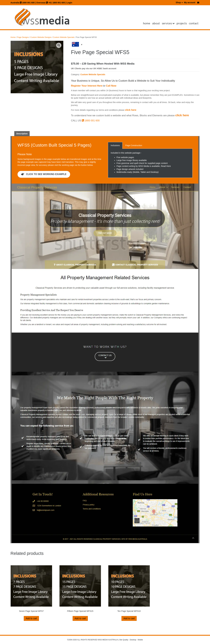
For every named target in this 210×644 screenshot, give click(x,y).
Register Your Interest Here (87, 86)
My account (190, 2)
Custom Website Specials (64, 37)
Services (167, 23)
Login (69, 3)
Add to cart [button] (31, 618)
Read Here (166, 166)
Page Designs (23, 37)
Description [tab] (22, 134)
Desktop (133, 640)
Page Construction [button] (134, 145)
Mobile (140, 640)
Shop (178, 2)
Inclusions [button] (115, 145)
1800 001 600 (91, 121)
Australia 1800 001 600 (23, 3)
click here (131, 110)
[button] (59, 45)
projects (182, 23)
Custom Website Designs (41, 37)
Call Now (111, 86)
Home (147, 23)
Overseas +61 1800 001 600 (51, 3)
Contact (194, 23)
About (156, 23)
